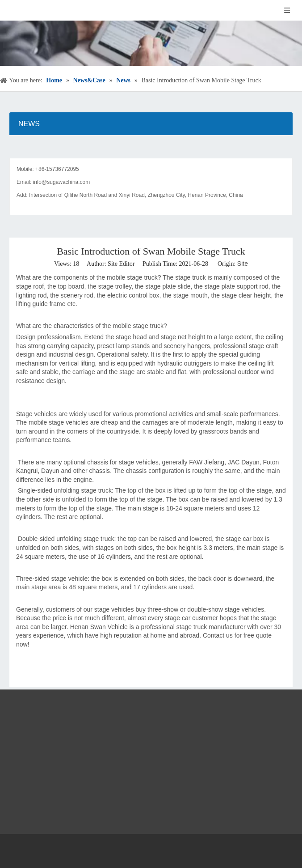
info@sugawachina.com (62, 182)
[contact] (151, 151)
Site (243, 264)
